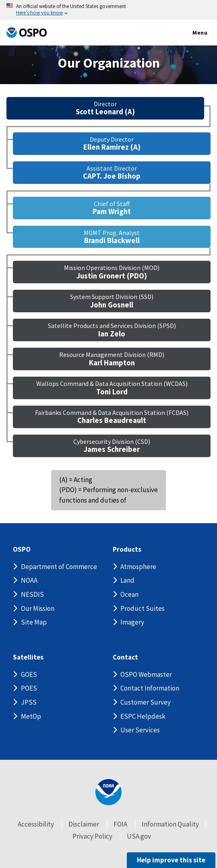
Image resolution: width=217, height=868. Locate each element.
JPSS (29, 702)
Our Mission (38, 608)
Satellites (28, 657)
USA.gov (139, 836)
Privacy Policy (92, 836)
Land (127, 580)
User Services (140, 730)
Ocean (129, 594)
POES (29, 688)
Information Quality (170, 824)
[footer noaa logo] (108, 792)
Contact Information (150, 688)
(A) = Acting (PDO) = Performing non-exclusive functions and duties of (108, 490)
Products (127, 549)
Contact (125, 657)
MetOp (31, 716)
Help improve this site (171, 860)
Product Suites (143, 608)
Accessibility (36, 824)
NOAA (29, 580)
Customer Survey (146, 702)
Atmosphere (138, 567)
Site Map (34, 622)
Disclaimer (84, 824)
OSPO (22, 549)
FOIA (120, 824)
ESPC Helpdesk (143, 716)
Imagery (132, 622)
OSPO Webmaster (146, 674)
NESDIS (32, 594)
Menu (191, 33)
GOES (29, 674)
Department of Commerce (59, 567)
